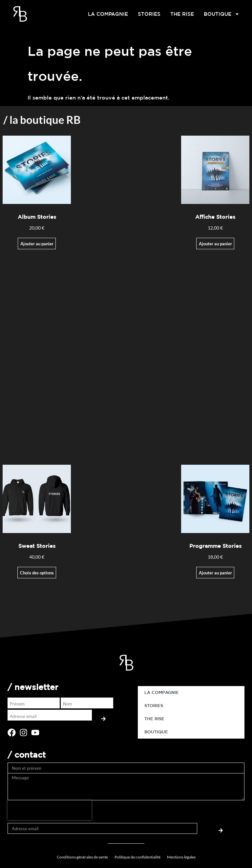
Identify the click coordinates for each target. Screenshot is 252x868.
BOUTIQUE (222, 14)
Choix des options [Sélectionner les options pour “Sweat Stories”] (37, 573)
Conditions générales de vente (82, 857)
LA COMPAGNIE (108, 14)
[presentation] (50, 810)
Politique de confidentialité (137, 857)
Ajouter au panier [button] (215, 573)
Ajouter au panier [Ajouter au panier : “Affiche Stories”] (215, 244)
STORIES (149, 14)
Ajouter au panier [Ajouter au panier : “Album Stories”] (37, 244)
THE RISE (182, 14)
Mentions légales (181, 857)
